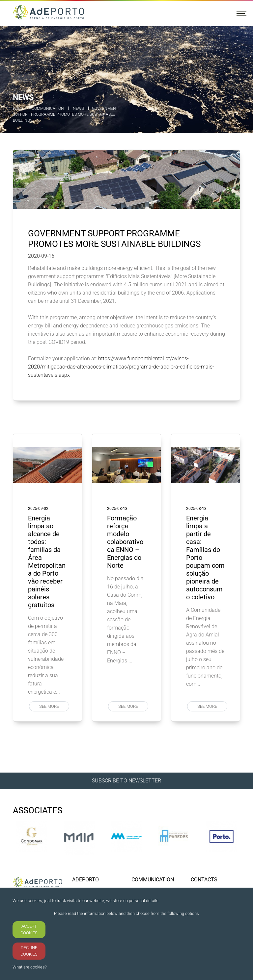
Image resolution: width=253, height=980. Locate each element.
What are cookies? (30, 967)
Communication (48, 108)
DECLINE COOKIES (29, 951)
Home (18, 108)
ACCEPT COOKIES (29, 930)
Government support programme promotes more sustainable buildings (66, 114)
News (78, 108)
